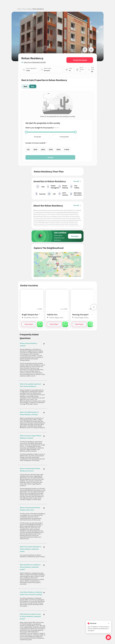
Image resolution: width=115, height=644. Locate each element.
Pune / (25, 9)
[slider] (26, 132)
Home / (20, 9)
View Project (29, 324)
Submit (50, 157)
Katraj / (30, 9)
